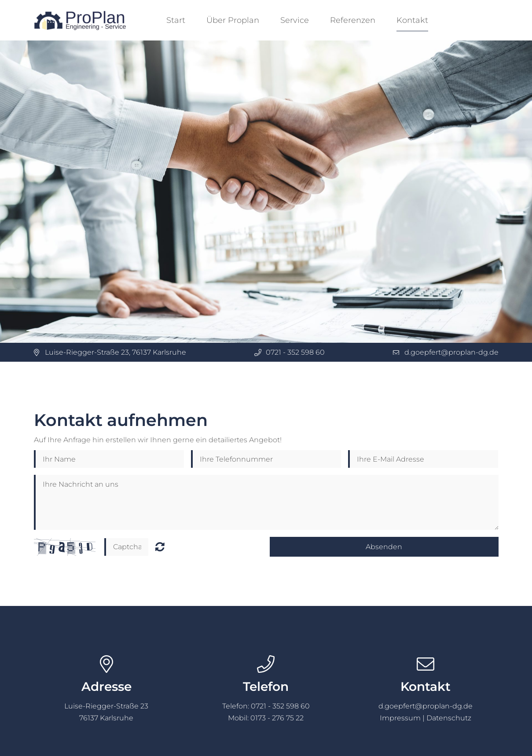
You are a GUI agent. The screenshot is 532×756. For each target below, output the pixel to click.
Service (295, 20)
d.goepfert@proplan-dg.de (451, 352)
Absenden (384, 547)
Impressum (400, 718)
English (492, 20)
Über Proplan (233, 20)
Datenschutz (449, 718)
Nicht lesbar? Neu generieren (160, 547)
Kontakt (412, 20)
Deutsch (475, 20)
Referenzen (353, 20)
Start (176, 20)
